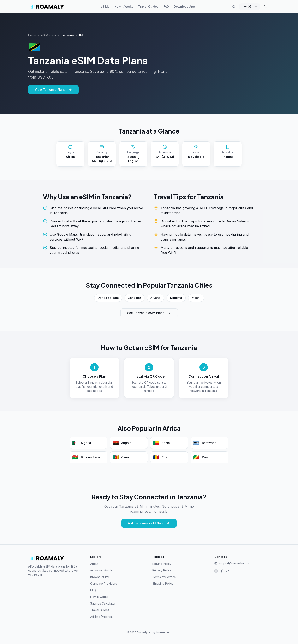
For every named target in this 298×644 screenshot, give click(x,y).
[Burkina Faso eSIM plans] (88, 457)
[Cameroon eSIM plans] (129, 457)
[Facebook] (222, 571)
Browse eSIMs (100, 577)
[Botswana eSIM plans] (210, 443)
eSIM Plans (49, 35)
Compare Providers (104, 584)
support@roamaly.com (232, 563)
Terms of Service (164, 577)
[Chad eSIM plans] (169, 457)
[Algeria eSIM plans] (88, 443)
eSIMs (105, 7)
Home (32, 35)
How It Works (124, 7)
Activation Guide (101, 570)
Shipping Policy (163, 584)
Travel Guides (148, 7)
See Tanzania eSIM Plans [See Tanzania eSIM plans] (149, 313)
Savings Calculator (103, 603)
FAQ (166, 7)
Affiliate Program (101, 617)
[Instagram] (216, 571)
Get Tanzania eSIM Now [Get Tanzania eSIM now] (149, 523)
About (94, 564)
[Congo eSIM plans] (210, 457)
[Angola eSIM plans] (129, 443)
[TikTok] (228, 571)
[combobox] (250, 7)
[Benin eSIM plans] (169, 443)
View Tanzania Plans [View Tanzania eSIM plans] (53, 90)
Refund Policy (162, 564)
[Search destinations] (234, 7)
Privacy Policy (162, 570)
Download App (184, 7)
